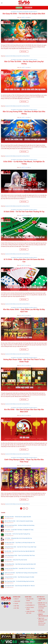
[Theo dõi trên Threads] (7, 603)
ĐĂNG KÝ (17, 599)
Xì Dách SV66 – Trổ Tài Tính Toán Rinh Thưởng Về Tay (24, 212)
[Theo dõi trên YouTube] (5, 606)
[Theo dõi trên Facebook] (2, 603)
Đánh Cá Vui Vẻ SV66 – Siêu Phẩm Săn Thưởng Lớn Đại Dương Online (21, 573)
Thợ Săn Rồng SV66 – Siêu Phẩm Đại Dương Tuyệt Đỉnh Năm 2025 (20, 564)
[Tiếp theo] (27, 508)
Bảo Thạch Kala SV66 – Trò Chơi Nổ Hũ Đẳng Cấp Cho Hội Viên (19, 581)
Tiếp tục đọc (24, 52)
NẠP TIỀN (17, 606)
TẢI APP (16, 604)
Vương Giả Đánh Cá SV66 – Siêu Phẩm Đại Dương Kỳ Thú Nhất (19, 577)
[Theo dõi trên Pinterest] (9, 603)
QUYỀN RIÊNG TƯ (30, 605)
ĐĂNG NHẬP (17, 601)
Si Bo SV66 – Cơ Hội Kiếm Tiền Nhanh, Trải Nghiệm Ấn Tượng (19, 530)
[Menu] (2, 3)
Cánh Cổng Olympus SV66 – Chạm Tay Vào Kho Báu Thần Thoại (20, 555)
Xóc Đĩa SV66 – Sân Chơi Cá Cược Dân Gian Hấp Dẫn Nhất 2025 (20, 551)
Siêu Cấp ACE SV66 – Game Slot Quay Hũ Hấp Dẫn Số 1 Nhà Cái (20, 586)
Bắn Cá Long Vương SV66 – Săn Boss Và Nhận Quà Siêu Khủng (20, 525)
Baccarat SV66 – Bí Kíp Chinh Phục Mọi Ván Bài (16, 560)
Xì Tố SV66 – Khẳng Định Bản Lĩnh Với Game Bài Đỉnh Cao (18, 538)
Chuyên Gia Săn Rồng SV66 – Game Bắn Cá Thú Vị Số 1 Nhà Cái (20, 568)
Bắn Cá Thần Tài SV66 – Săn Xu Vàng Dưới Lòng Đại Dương (19, 521)
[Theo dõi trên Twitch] (7, 606)
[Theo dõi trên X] (5, 603)
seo (30, 18)
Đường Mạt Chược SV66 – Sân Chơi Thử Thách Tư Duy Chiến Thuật (21, 547)
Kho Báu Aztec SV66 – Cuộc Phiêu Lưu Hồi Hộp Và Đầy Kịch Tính (20, 543)
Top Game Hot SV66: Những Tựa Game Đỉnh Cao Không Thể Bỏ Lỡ (24, 12)
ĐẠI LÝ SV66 (29, 603)
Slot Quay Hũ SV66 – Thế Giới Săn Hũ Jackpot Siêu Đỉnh (24, 14)
